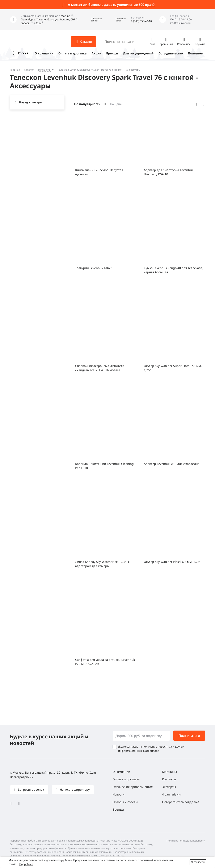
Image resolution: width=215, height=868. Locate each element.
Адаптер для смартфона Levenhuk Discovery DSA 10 (169, 172)
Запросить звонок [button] (31, 790)
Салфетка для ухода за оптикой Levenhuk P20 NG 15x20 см (105, 662)
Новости (119, 794)
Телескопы (44, 70)
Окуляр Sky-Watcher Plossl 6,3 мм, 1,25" (172, 562)
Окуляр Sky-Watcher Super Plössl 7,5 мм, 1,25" (173, 368)
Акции (96, 53)
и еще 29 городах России (54, 19)
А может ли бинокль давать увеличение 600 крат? (111, 5)
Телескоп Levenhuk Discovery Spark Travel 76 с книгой (90, 70)
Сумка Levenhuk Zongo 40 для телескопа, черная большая (173, 270)
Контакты (169, 779)
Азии (38, 23)
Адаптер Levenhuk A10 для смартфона (172, 464)
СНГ (73, 19)
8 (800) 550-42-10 (141, 21)
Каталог (29, 70)
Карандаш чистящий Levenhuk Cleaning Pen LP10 (104, 466)
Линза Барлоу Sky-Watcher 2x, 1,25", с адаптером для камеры (102, 564)
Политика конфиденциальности (186, 841)
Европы (25, 23)
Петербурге (28, 19)
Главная (15, 70)
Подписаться (189, 736)
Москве (66, 16)
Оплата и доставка (72, 53)
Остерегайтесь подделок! (181, 802)
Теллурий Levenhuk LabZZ (94, 268)
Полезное (195, 53)
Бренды (112, 53)
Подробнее (26, 864)
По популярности (87, 104)
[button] (93, 20)
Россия (23, 53)
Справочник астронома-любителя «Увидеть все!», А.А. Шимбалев (100, 368)
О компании (44, 53)
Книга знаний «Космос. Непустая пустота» (99, 172)
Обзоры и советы (125, 802)
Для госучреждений (138, 53)
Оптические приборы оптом (133, 787)
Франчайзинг (172, 794)
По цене (116, 104)
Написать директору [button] (74, 790)
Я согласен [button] (198, 862)
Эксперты (169, 787)
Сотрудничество (171, 53)
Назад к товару (30, 102)
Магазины (170, 772)
